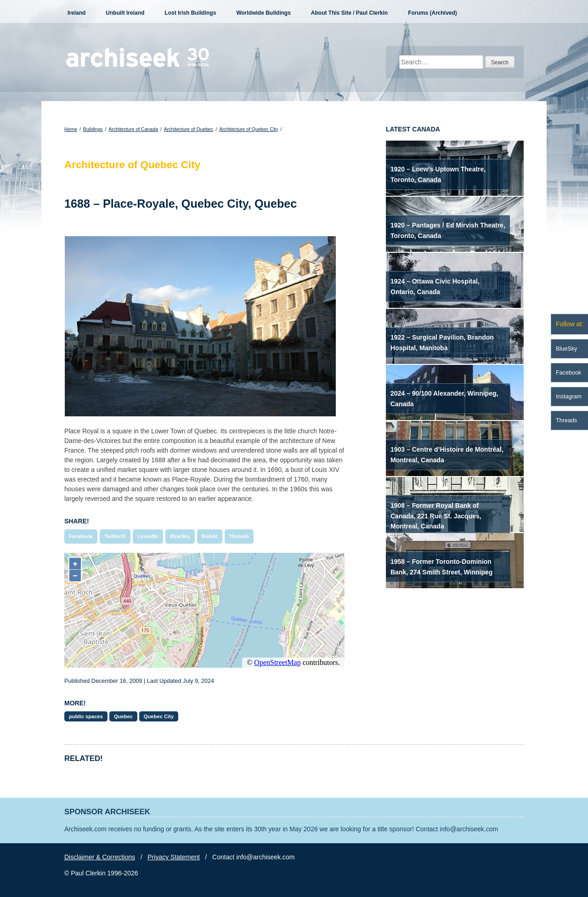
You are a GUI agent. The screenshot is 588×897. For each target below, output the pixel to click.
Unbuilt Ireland (125, 13)
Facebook (81, 536)
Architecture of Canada (133, 129)
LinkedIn (148, 536)
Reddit (210, 536)
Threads (239, 536)
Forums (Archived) (433, 13)
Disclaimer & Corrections (100, 857)
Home (71, 129)
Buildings (93, 129)
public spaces (86, 716)
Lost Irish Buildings (190, 13)
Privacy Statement (174, 857)
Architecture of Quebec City (249, 129)
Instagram (569, 397)
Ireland (76, 13)
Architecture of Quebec (189, 129)
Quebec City (159, 716)
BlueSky (180, 536)
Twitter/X (115, 536)
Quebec (123, 716)
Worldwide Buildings (263, 13)
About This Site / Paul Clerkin (349, 13)
